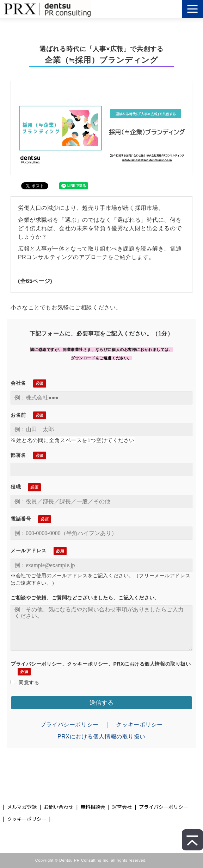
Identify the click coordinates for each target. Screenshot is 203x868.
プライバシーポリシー (69, 725)
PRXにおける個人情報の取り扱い (101, 737)
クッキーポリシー (139, 725)
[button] (192, 9)
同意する (25, 683)
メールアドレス (29, 551)
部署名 (18, 455)
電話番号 (21, 519)
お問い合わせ (59, 807)
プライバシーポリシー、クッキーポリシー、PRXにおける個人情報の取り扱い (101, 664)
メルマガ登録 (22, 807)
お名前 (18, 415)
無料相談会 (93, 807)
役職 (16, 487)
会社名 (18, 383)
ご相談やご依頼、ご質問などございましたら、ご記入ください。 (85, 598)
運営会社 (122, 807)
